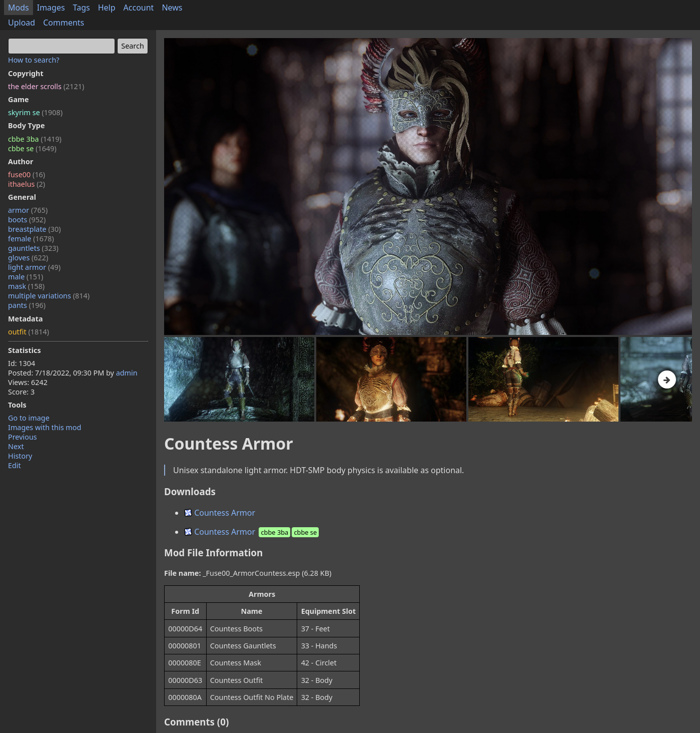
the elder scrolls (46, 86)
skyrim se (35, 112)
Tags (82, 8)
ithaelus (27, 184)
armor (28, 210)
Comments (64, 23)
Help (107, 8)
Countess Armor (220, 513)
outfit (29, 332)
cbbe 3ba (35, 139)
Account (139, 8)
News (172, 8)
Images (51, 8)
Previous (23, 437)
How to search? (34, 60)
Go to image (29, 418)
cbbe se (32, 148)
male (26, 277)
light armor (34, 267)
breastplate (35, 229)
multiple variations (49, 296)
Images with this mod (45, 427)
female (31, 239)
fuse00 (27, 174)
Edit (15, 465)
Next (16, 446)
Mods (19, 8)
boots (27, 220)
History (20, 456)
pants (27, 305)
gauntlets (33, 248)
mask (26, 286)
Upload (22, 23)
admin (127, 373)
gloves (28, 258)
